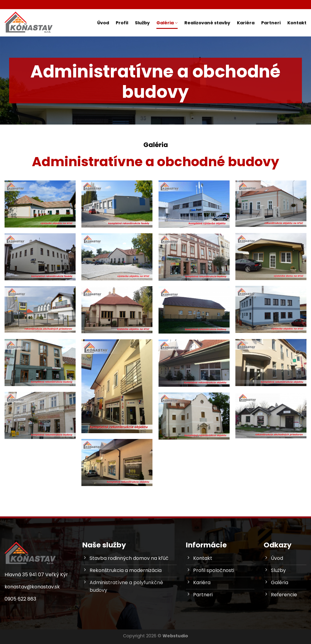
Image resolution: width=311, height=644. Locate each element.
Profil (122, 23)
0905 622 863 (20, 599)
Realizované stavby (207, 23)
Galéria (167, 23)
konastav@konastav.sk (32, 587)
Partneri (271, 23)
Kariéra (246, 23)
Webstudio (175, 636)
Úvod (103, 23)
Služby (142, 23)
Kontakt (297, 23)
